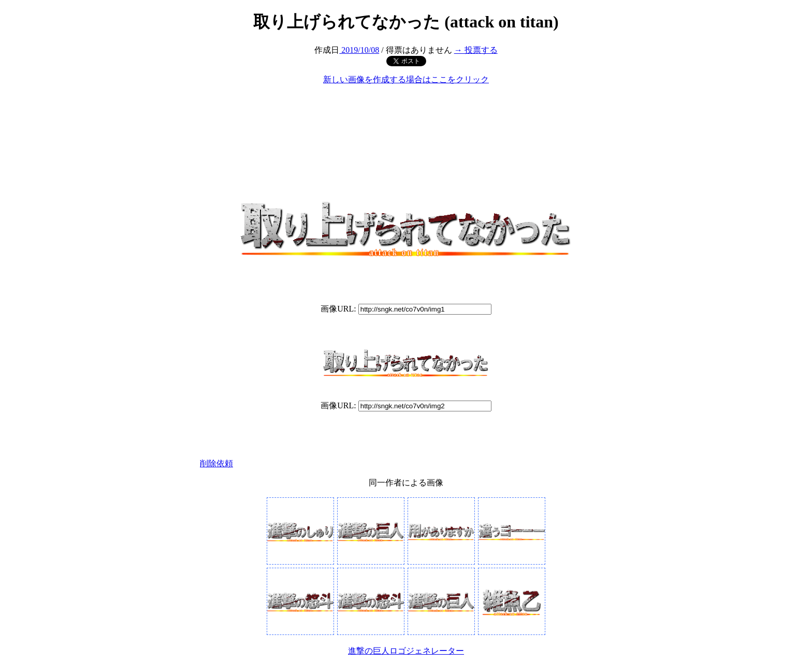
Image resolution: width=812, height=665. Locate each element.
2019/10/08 (359, 50)
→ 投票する (476, 50)
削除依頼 (216, 463)
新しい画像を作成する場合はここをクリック (406, 79)
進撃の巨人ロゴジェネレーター (406, 651)
